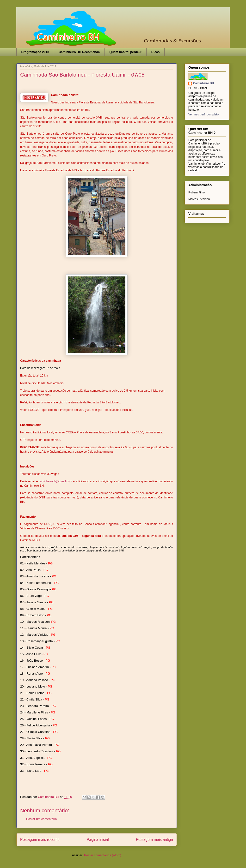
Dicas (156, 52)
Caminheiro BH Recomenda (79, 52)
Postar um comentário (41, 819)
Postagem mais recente (40, 840)
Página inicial (98, 840)
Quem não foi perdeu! (125, 52)
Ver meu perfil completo (203, 114)
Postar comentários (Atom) (103, 855)
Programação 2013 (35, 52)
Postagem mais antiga (154, 840)
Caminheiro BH (204, 83)
